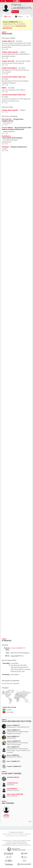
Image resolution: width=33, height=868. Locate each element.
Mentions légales (6, 845)
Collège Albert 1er (8, 41)
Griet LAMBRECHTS (13, 747)
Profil (9, 17)
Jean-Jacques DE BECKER (15, 794)
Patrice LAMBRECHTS (14, 741)
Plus (30, 821)
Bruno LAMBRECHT (13, 755)
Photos (20, 17)
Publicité (23, 841)
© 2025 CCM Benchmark (25, 845)
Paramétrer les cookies (22, 844)
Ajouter (16, 12)
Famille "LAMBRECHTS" (14, 766)
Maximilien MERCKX (13, 777)
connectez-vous (8, 26)
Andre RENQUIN (12, 789)
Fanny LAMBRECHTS (13, 730)
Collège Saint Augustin (10, 110)
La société (9, 842)
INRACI (4, 88)
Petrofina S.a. (7, 136)
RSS (19, 841)
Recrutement (23, 842)
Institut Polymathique (9, 68)
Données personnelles (11, 844)
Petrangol (5, 147)
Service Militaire (7, 128)
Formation (28, 841)
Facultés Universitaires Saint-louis (14, 77)
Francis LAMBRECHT (13, 725)
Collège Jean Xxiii (8, 61)
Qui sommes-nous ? (7, 841)
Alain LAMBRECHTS (13, 736)
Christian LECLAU (12, 783)
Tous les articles (16, 842)
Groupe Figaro (14, 845)
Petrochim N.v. (7, 119)
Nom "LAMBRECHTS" (14, 761)
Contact (15, 841)
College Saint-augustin (10, 52)
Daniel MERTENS (6, 815)
